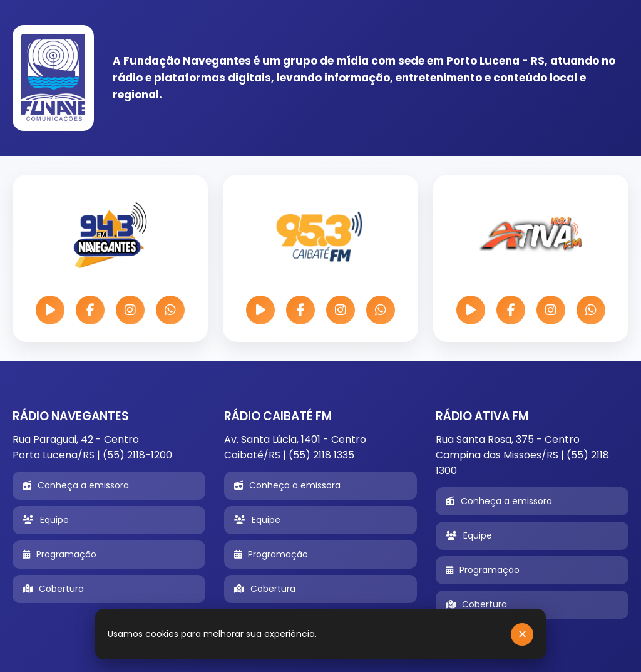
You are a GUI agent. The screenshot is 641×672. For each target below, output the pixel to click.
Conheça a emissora (76, 485)
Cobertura (53, 589)
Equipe (46, 520)
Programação (59, 554)
